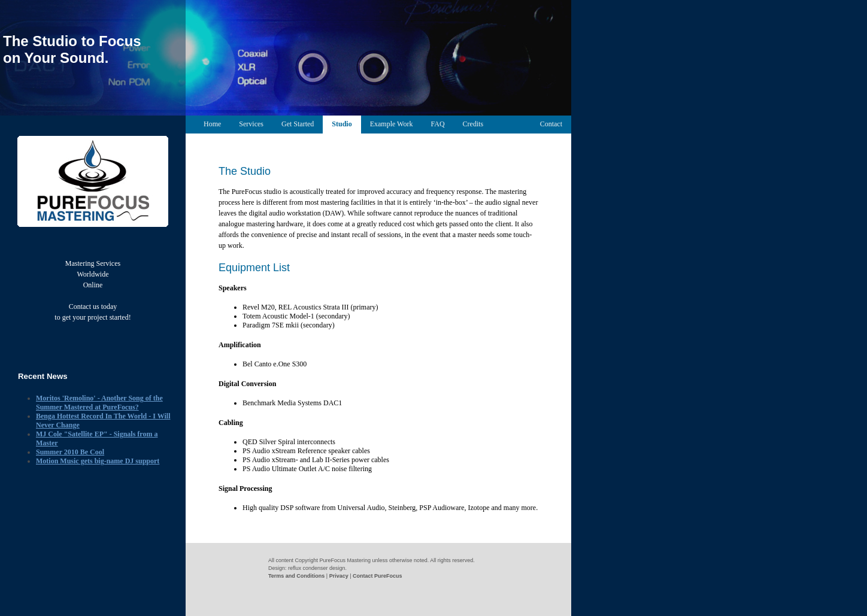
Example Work (392, 124)
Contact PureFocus (378, 576)
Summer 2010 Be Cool (70, 452)
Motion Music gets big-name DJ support (98, 461)
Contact (551, 124)
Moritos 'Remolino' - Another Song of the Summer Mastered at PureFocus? (99, 403)
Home (212, 124)
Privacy (339, 576)
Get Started (298, 124)
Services (251, 124)
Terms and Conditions (296, 576)
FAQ (437, 124)
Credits (473, 124)
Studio (342, 124)
